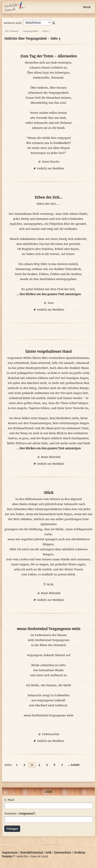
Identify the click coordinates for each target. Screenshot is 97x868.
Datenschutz (63, 853)
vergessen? (27, 814)
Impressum (10, 853)
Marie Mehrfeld (48, 457)
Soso (48, 303)
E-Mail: (10, 800)
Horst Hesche (48, 162)
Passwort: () (20, 814)
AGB (48, 853)
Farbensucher (48, 734)
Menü (87, 7)
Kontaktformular (32, 853)
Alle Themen (12, 31)
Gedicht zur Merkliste (48, 169)
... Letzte (74, 765)
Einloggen (12, 829)
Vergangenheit (31, 31)
